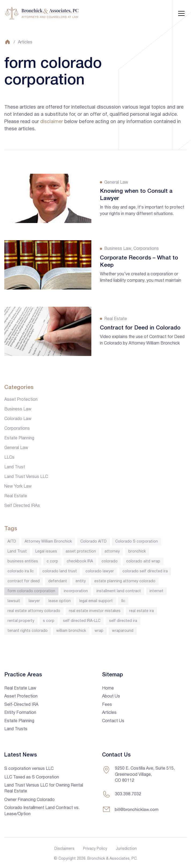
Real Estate (16, 496)
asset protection (81, 552)
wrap (99, 631)
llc (123, 601)
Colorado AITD (93, 542)
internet (156, 591)
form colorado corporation (31, 591)
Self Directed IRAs (22, 506)
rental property (21, 621)
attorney (112, 552)
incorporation (76, 591)
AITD (12, 542)
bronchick (137, 552)
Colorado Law (18, 419)
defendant (58, 581)
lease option (60, 601)
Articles (25, 42)
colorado (110, 561)
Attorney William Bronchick (48, 542)
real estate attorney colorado (34, 611)
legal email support (96, 601)
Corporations (17, 429)
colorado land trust (60, 571)
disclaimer (52, 122)
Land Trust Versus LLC (26, 477)
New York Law (18, 487)
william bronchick (71, 631)
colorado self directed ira (145, 571)
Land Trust (15, 467)
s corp (49, 621)
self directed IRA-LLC (82, 621)
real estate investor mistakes (95, 611)
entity (81, 581)
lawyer (34, 601)
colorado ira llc (21, 571)
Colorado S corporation (136, 542)
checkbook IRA (80, 561)
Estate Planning (19, 438)
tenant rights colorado (28, 631)
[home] (42, 13)
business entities (23, 561)
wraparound (123, 631)
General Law (16, 448)
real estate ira (141, 611)
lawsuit (14, 601)
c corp (52, 561)
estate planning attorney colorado (125, 581)
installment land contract (119, 591)
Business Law (18, 409)
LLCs (9, 458)
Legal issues (46, 552)
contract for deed (24, 581)
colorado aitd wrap (143, 561)
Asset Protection (21, 400)
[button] (180, 13)
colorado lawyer (100, 571)
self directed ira (123, 621)
